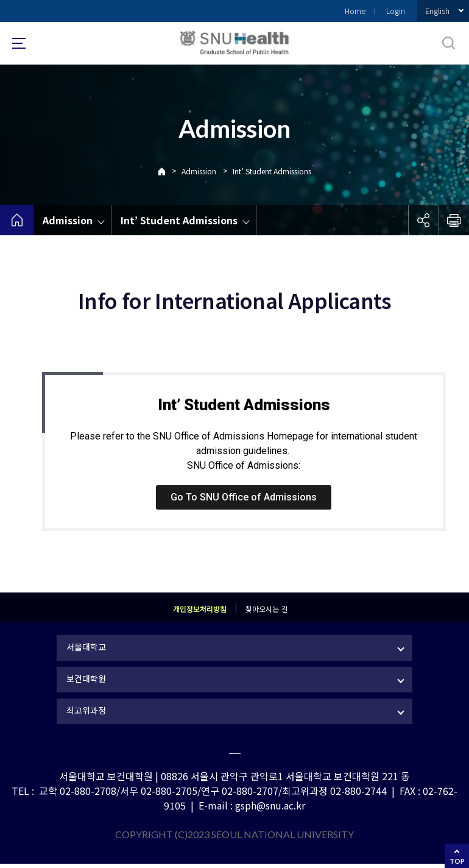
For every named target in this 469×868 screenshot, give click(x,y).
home (17, 220)
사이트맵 (19, 43)
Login (396, 11)
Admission (199, 171)
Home (355, 11)
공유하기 (423, 220)
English (437, 11)
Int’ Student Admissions (272, 171)
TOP (457, 861)
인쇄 (454, 220)
